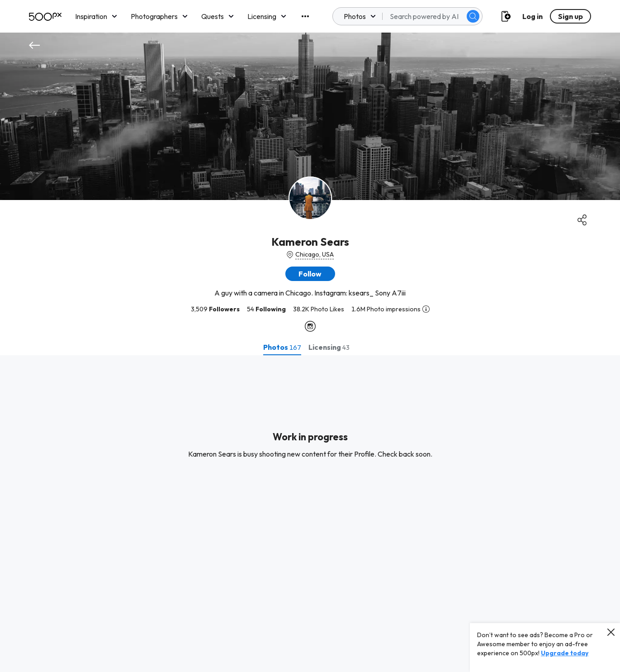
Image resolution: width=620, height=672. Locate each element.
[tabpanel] (310, 514)
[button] (310, 274)
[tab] (282, 347)
